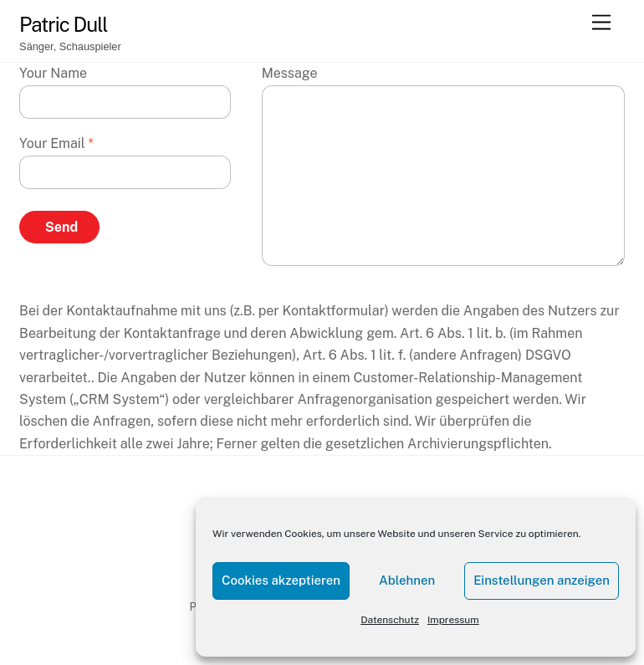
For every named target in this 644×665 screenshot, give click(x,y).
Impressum (453, 620)
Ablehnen (407, 580)
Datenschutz (390, 620)
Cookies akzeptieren (281, 580)
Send (61, 227)
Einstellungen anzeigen (542, 580)
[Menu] (601, 23)
